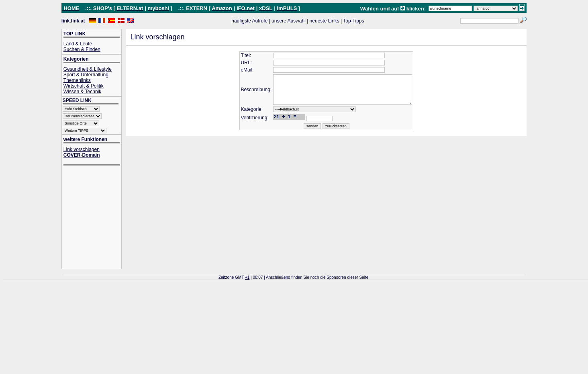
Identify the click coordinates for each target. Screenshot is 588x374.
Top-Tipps (353, 21)
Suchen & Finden (82, 49)
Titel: (239, 55)
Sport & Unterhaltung (86, 75)
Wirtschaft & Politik (84, 86)
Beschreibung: (249, 93)
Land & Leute (78, 44)
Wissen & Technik (82, 92)
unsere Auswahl (289, 21)
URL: (239, 63)
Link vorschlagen (82, 149)
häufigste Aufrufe (249, 21)
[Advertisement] (96, 218)
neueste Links (325, 21)
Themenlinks (77, 80)
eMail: (240, 70)
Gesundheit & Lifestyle (88, 69)
